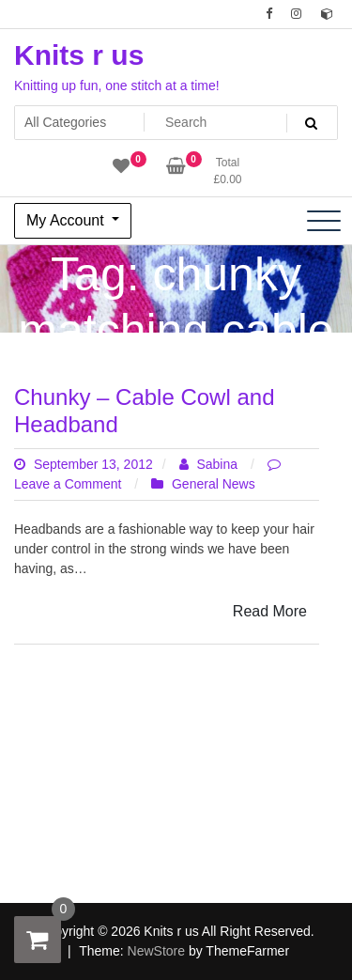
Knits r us (79, 55)
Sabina (210, 464)
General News (214, 484)
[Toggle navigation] (324, 221)
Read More (270, 611)
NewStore (156, 951)
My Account (67, 220)
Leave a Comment (69, 484)
